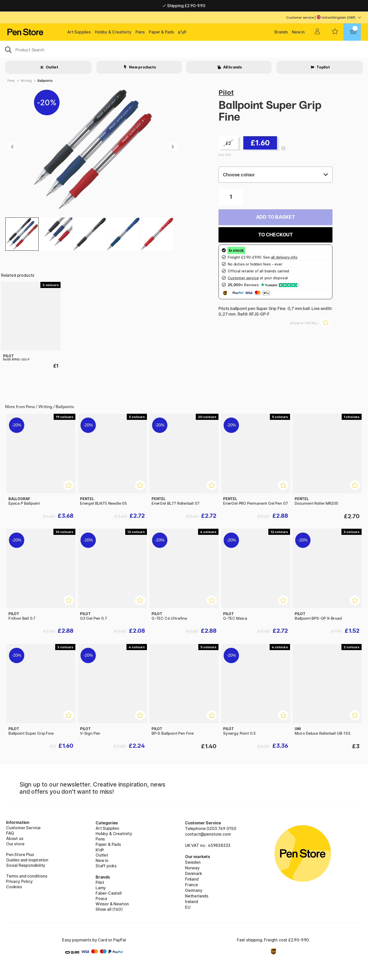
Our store (15, 844)
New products (142, 67)
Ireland (192, 902)
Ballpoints (45, 81)
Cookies (14, 887)
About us (15, 838)
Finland (192, 879)
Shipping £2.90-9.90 (184, 6)
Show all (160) (109, 909)
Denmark (194, 873)
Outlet (52, 67)
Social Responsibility (26, 865)
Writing (26, 81)
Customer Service (23, 828)
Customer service (300, 17)
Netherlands (197, 896)
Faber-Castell (109, 893)
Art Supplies (79, 32)
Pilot (226, 92)
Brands (281, 32)
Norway (192, 868)
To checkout (275, 235)
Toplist (323, 67)
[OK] (184, 49)
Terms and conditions (27, 876)
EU (188, 907)
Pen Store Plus (20, 855)
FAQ (10, 833)
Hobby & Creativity (113, 32)
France (192, 885)
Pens (140, 32)
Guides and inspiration (27, 860)
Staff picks (106, 866)
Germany (194, 890)
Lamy (101, 888)
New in (298, 32)
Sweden (193, 862)
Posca (101, 898)
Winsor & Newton (112, 904)
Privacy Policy (19, 881)
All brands (232, 67)
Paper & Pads (161, 32)
